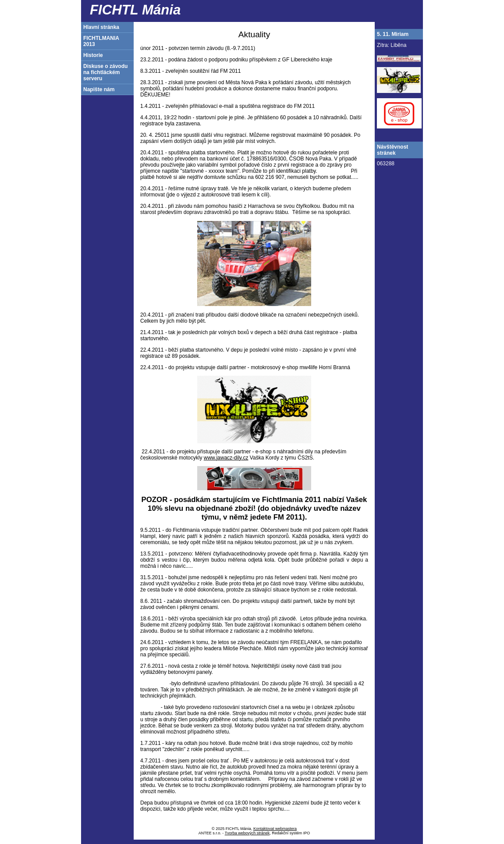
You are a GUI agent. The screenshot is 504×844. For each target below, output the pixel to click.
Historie (93, 55)
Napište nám (99, 89)
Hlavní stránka (101, 27)
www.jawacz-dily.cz (226, 458)
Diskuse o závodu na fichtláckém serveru (105, 72)
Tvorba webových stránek (247, 833)
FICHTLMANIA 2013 (101, 41)
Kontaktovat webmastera (275, 829)
